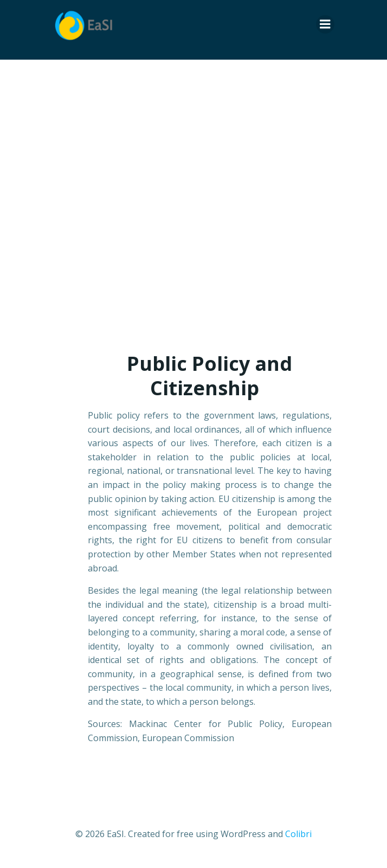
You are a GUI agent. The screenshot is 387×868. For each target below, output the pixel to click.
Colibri (298, 834)
